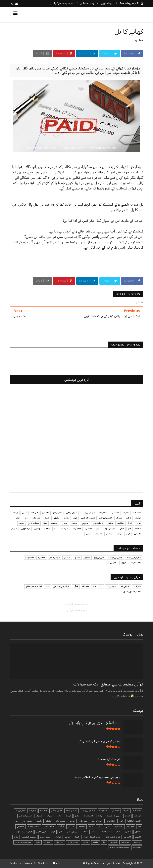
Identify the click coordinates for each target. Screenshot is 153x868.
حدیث (72, 821)
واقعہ (96, 842)
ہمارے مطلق (87, 3)
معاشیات (125, 842)
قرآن (53, 832)
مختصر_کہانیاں (29, 837)
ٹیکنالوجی (110, 821)
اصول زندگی (56, 810)
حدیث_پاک (61, 821)
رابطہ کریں (107, 3)
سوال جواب (49, 826)
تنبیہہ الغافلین (134, 821)
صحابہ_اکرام (107, 832)
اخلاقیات (103, 810)
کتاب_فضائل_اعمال (92, 837)
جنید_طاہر (83, 821)
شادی (138, 832)
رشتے (108, 826)
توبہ (121, 821)
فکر (61, 832)
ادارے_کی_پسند (88, 810)
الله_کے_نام (20, 810)
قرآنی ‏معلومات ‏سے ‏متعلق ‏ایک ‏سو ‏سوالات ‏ (108, 684)
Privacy (28, 863)
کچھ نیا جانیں (127, 15)
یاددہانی (48, 842)
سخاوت (81, 826)
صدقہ (85, 832)
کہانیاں (58, 837)
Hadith (137, 847)
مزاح (16, 837)
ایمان (127, 816)
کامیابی (127, 837)
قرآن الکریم (41, 832)
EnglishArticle (23, 842)
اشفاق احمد (72, 810)
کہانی (68, 837)
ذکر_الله (131, 826)
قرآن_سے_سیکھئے (24, 832)
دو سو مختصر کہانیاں (61, 3)
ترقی (59, 816)
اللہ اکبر (44, 810)
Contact (14, 863)
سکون (71, 826)
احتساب (137, 810)
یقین (38, 842)
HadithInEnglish (119, 847)
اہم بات (137, 816)
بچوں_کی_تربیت (114, 816)
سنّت (61, 826)
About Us (43, 863)
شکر (119, 832)
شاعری (128, 832)
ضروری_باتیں (73, 832)
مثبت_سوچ (45, 837)
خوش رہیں (27, 821)
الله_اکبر (32, 810)
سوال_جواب (34, 826)
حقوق (49, 821)
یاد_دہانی (60, 842)
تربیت (68, 816)
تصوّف (39, 816)
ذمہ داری (119, 826)
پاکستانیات (89, 816)
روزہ (100, 826)
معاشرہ (139, 41)
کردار (77, 837)
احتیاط (126, 810)
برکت (100, 816)
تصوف (50, 816)
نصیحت (113, 842)
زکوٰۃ (91, 826)
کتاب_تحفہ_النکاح (112, 837)
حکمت (39, 821)
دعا (17, 821)
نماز (104, 842)
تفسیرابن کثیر (25, 816)
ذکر (139, 826)
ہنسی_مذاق (73, 842)
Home (57, 863)
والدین (85, 842)
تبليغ (77, 816)
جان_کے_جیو (97, 821)
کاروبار (138, 837)
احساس (115, 810)
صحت (95, 832)
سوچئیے (20, 826)
